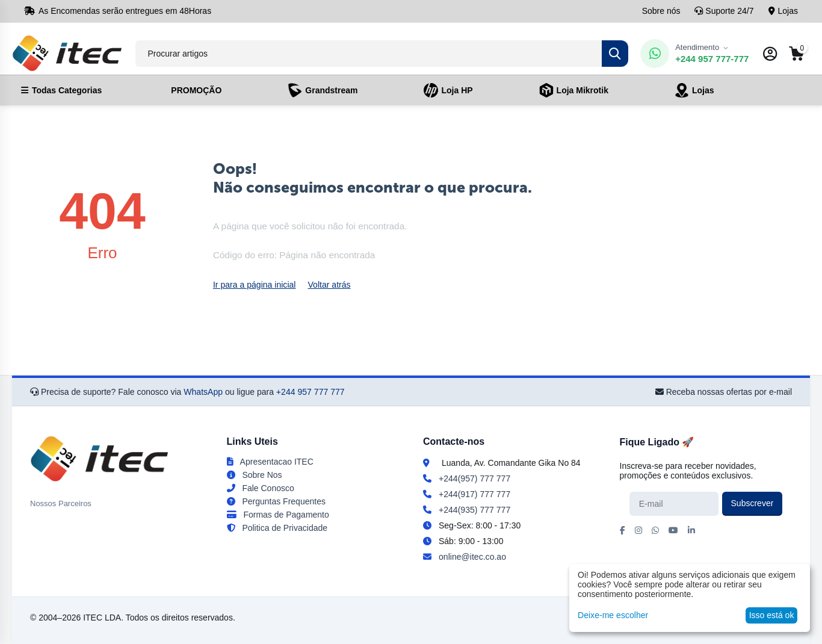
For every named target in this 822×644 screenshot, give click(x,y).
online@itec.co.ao (472, 557)
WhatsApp (203, 392)
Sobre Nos (255, 475)
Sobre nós (661, 11)
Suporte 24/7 (724, 11)
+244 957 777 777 (310, 392)
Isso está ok (772, 615)
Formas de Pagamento (278, 515)
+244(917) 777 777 (474, 494)
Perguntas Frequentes (276, 501)
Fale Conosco (261, 488)
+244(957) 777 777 (474, 478)
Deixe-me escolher (613, 615)
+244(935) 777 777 (474, 510)
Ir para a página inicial (254, 285)
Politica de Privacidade (277, 528)
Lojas (783, 11)
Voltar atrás (329, 285)
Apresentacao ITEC (270, 462)
